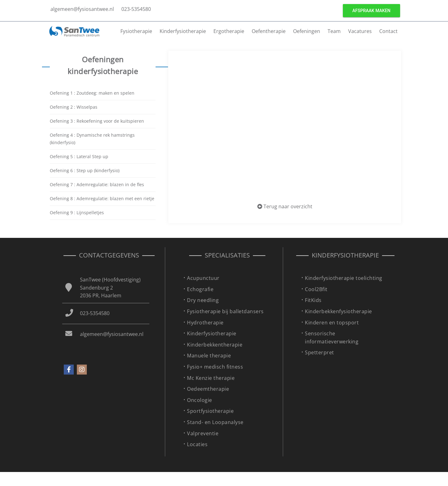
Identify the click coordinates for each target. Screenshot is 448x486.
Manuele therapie (209, 356)
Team (334, 31)
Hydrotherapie (205, 323)
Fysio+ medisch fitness (215, 367)
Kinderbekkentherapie (215, 345)
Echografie (200, 289)
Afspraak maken (371, 11)
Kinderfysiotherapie (183, 31)
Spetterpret (320, 352)
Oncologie (200, 400)
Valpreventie (203, 433)
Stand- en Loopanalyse (215, 422)
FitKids (313, 300)
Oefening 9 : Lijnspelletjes (77, 212)
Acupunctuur (203, 278)
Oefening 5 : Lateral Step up (79, 156)
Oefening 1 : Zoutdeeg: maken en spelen (92, 93)
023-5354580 (136, 9)
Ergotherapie (229, 31)
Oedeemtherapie (208, 389)
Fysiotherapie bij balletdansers (225, 311)
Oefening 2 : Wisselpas (74, 107)
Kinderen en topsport (332, 323)
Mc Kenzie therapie (211, 378)
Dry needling (203, 300)
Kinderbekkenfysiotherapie (338, 311)
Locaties (197, 444)
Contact (388, 31)
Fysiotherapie (136, 31)
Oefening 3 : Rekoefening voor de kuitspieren (97, 121)
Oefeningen (307, 31)
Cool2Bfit (316, 289)
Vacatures (360, 31)
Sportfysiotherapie (210, 411)
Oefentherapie (269, 31)
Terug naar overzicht (285, 206)
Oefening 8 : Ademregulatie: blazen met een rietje (102, 198)
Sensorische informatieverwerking (332, 337)
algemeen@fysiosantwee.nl (82, 9)
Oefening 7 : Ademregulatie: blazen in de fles (97, 184)
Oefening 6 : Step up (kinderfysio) (85, 170)
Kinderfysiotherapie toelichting (344, 278)
